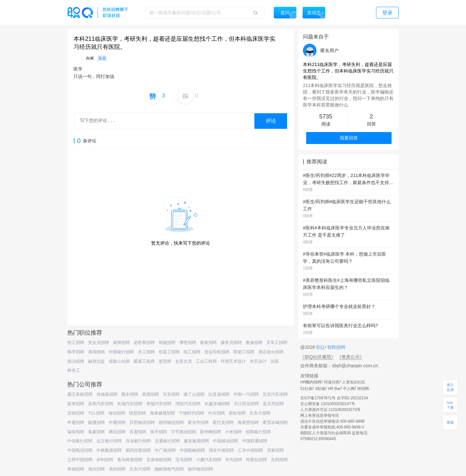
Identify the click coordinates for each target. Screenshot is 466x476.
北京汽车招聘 (275, 394)
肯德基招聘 (107, 394)
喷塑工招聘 (244, 352)
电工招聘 (192, 352)
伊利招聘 (105, 460)
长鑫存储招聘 (217, 404)
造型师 (165, 361)
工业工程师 (206, 361)
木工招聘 (146, 352)
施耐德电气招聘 (169, 469)
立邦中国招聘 (80, 460)
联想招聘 (138, 413)
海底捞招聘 (248, 422)
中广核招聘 (165, 450)
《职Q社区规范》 (318, 357)
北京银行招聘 (109, 441)
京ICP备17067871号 (318, 398)
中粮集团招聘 (109, 450)
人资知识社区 (354, 382)
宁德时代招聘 (192, 413)
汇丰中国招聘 (250, 450)
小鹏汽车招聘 (209, 460)
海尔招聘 (96, 469)
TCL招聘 (96, 413)
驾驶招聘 (167, 343)
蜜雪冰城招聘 (275, 422)
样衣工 (74, 370)
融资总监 (96, 361)
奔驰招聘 (76, 469)
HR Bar (334, 389)
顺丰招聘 (130, 394)
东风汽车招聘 (101, 404)
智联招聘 (336, 347)
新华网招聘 (211, 432)
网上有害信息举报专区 (320, 415)
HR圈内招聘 (311, 382)
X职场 (320, 389)
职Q (321, 347)
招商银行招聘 (258, 432)
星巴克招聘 (223, 422)
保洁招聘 (76, 361)
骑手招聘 (76, 352)
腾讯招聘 (117, 432)
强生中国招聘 (221, 450)
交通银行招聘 (167, 441)
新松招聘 (237, 413)
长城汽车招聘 (130, 404)
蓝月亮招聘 (273, 404)
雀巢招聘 (96, 432)
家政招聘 (208, 343)
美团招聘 (150, 394)
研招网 (363, 389)
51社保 (306, 389)
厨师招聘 (121, 343)
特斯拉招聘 (256, 460)
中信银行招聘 (80, 441)
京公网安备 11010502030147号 (328, 404)
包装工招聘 (169, 352)
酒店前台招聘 (271, 352)
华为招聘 (234, 460)
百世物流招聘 (142, 422)
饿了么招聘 (194, 394)
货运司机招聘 (217, 352)
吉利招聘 (279, 460)
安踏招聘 (76, 413)
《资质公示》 (350, 357)
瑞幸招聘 (76, 432)
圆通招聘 (96, 422)
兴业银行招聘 (138, 441)
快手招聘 (159, 432)
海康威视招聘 (162, 413)
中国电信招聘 (80, 450)
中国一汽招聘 (246, 394)
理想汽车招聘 (188, 404)
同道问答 (332, 382)
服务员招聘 (231, 343)
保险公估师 (119, 361)
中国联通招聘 (255, 441)
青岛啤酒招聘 (130, 460)
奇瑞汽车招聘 (159, 404)
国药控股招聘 (138, 450)
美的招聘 (117, 469)
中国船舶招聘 (192, 450)
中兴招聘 (216, 413)
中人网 (349, 389)
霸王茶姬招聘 (80, 394)
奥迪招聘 (254, 343)
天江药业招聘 (246, 404)
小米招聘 (233, 432)
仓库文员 (183, 361)
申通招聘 (76, 422)
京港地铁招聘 (159, 460)
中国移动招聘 (226, 441)
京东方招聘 (260, 413)
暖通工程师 (144, 361)
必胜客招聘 (144, 343)
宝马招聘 (184, 460)
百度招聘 (138, 432)
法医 (275, 361)
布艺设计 (258, 361)
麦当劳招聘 (198, 422)
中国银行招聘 (121, 352)
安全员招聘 (99, 343)
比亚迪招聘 (219, 394)
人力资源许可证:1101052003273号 (330, 410)
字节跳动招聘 (183, 432)
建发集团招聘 (196, 441)
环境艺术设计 (233, 361)
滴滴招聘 (96, 352)
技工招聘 (76, 343)
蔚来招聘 (76, 404)
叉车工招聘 (277, 343)
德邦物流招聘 (171, 422)
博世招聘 (188, 343)
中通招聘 (117, 422)
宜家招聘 (275, 450)
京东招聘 (171, 394)
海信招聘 (117, 413)
